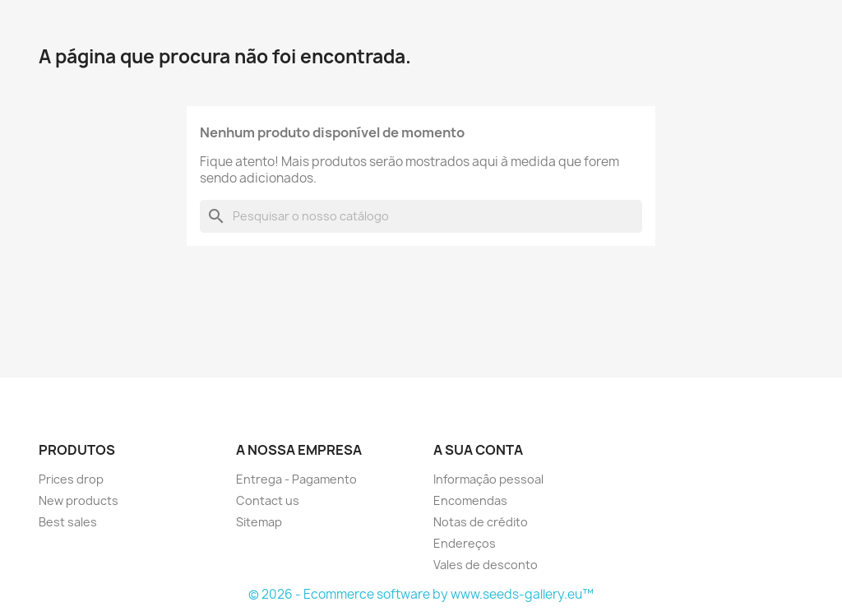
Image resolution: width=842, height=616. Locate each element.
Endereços (465, 543)
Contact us (268, 500)
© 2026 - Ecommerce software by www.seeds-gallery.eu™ (421, 594)
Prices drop (71, 479)
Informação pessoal (488, 479)
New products (79, 500)
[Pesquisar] (421, 216)
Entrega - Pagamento (296, 479)
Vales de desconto (486, 565)
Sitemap (259, 522)
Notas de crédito (481, 522)
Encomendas (470, 500)
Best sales (68, 522)
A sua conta (478, 450)
